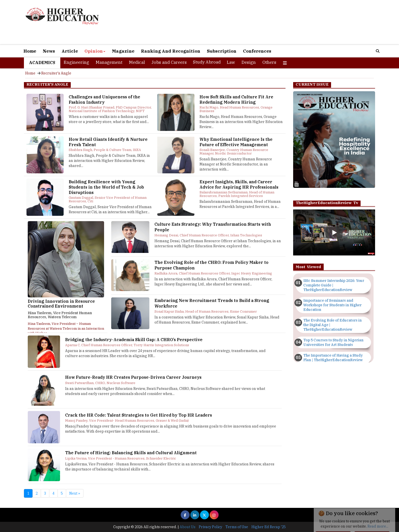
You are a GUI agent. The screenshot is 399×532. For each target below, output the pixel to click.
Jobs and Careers (169, 62)
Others (269, 62)
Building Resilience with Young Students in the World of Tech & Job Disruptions (106, 187)
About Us (188, 527)
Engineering (76, 62)
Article (70, 51)
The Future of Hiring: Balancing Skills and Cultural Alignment (131, 453)
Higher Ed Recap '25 (269, 527)
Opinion (95, 51)
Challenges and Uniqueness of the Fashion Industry (104, 100)
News (49, 51)
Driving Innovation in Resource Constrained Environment (61, 304)
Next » (75, 493)
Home (30, 51)
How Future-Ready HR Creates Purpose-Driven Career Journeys (133, 377)
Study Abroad (207, 62)
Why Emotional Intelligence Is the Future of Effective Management (236, 142)
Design (249, 62)
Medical (137, 62)
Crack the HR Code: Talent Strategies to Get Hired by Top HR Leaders (139, 415)
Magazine (123, 51)
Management (109, 62)
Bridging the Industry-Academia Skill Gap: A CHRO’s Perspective (134, 340)
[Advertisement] (258, 22)
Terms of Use (237, 527)
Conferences (257, 51)
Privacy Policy (210, 527)
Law (231, 62)
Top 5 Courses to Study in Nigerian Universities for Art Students (333, 342)
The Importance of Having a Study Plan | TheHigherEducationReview (333, 358)
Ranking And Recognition (171, 51)
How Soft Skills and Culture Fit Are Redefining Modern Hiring (236, 100)
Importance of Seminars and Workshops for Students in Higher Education (332, 305)
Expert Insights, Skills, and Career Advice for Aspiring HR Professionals (239, 184)
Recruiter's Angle (56, 73)
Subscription (222, 51)
